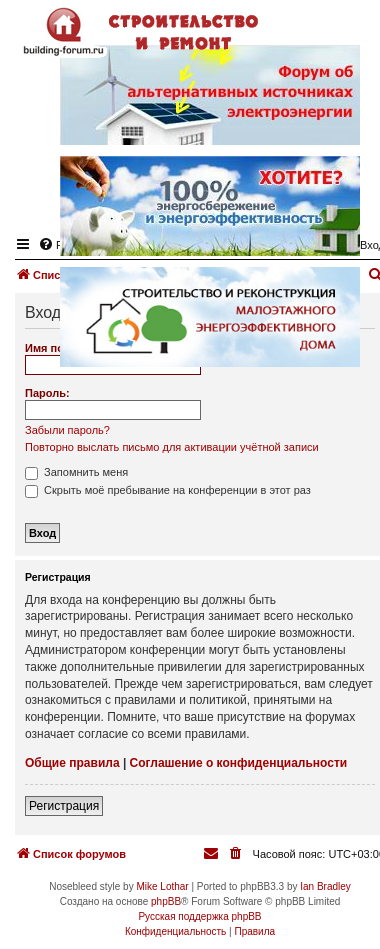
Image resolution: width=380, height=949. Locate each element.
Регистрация (64, 806)
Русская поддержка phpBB (199, 916)
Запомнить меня (76, 472)
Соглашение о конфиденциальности (239, 763)
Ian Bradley (325, 886)
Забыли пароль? (67, 430)
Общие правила (72, 763)
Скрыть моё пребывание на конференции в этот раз (168, 490)
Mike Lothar (162, 886)
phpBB (166, 901)
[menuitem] (237, 854)
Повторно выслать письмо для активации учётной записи (172, 447)
